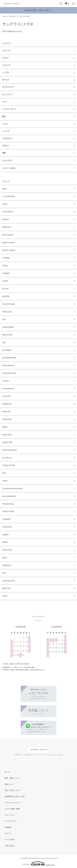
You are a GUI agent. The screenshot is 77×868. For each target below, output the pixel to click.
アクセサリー (13, 16)
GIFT (4, 573)
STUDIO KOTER (8, 465)
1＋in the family (8, 196)
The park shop (8, 504)
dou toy (5, 289)
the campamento (9, 496)
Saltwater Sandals (10, 450)
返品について (10, 784)
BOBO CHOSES (8, 242)
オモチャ (6, 146)
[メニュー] (73, 4)
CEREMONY (7, 565)
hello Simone (7, 335)
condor (5, 281)
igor (4, 342)
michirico (6, 381)
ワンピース (7, 65)
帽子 (4, 116)
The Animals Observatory (12, 488)
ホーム (4, 16)
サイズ (5, 596)
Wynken (6, 535)
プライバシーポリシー (13, 803)
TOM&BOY (7, 519)
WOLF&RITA (7, 527)
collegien (6, 273)
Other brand (7, 550)
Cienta (5, 265)
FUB (4, 319)
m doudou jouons (9, 373)
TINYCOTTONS (8, 511)
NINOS (5, 427)
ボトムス (6, 80)
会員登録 (8, 827)
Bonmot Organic (9, 250)
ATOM (12, 815)
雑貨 (4, 153)
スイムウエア (7, 160)
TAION (5, 481)
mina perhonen (8, 389)
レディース (7, 51)
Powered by (39, 863)
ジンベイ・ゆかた (9, 168)
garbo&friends (8, 327)
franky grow (7, 312)
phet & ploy (7, 435)
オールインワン (8, 87)
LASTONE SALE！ (9, 581)
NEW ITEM (6, 588)
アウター (6, 58)
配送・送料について (12, 778)
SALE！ (5, 558)
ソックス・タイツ (9, 109)
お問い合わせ (10, 846)
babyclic (6, 219)
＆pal (4, 189)
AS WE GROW (8, 212)
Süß (4, 473)
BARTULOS (7, 227)
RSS (6, 815)
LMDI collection (8, 365)
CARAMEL (6, 258)
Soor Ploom (7, 458)
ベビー (5, 102)
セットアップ (7, 94)
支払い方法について (12, 790)
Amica (5, 204)
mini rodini (6, 396)
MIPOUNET (7, 412)
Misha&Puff (7, 404)
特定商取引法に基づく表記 (15, 796)
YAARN (5, 542)
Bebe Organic (8, 235)
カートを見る (10, 840)
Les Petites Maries (9, 358)
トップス (6, 73)
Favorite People (9, 304)
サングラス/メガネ (25, 16)
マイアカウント (11, 821)
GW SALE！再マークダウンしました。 (39, 10)
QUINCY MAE (7, 442)
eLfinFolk (6, 296)
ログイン (8, 833)
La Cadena (7, 350)
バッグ (5, 124)
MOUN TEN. (7, 419)
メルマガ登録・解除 (12, 809)
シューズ (6, 131)
